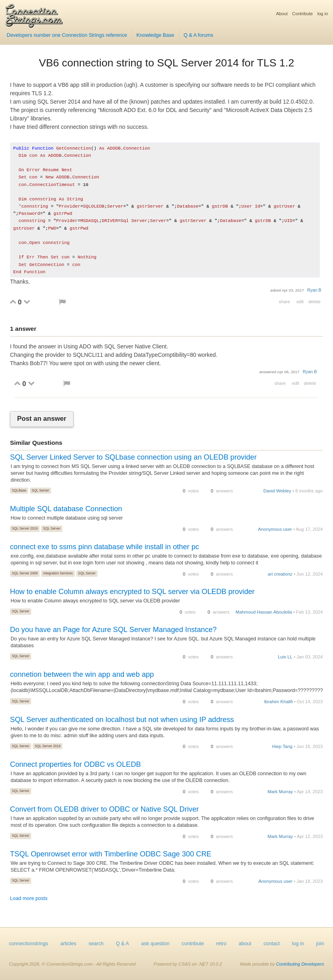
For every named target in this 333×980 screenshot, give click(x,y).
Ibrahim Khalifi (278, 702)
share (285, 302)
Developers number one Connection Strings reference (67, 35)
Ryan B (314, 290)
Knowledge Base (155, 35)
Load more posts (29, 898)
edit (300, 302)
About (282, 14)
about (245, 944)
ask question (155, 944)
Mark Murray (280, 792)
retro (221, 944)
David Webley (277, 491)
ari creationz (280, 574)
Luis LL (285, 657)
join (320, 944)
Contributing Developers (300, 964)
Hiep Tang (282, 746)
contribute (193, 944)
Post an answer (42, 419)
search (96, 944)
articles (68, 944)
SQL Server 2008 (25, 573)
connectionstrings (28, 944)
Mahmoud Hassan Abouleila (264, 612)
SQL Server (40, 490)
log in (323, 14)
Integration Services (58, 573)
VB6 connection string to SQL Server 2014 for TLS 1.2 (166, 63)
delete (315, 302)
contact (272, 944)
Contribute (303, 14)
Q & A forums (198, 35)
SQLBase (19, 490)
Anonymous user (275, 529)
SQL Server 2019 (25, 528)
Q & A (123, 944)
